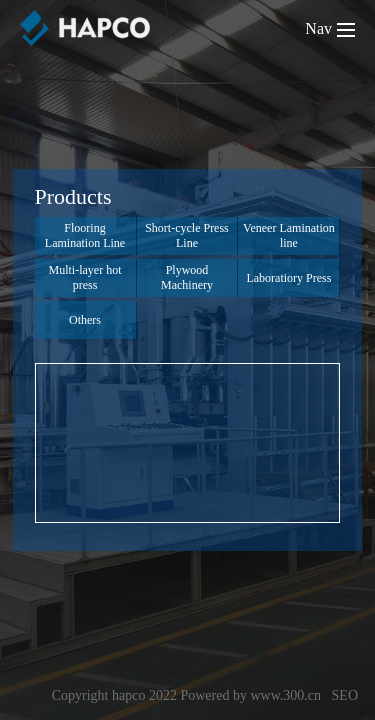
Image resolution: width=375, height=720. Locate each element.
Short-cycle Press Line (187, 235)
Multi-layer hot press (85, 277)
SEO (345, 695)
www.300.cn (285, 695)
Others (85, 320)
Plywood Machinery (187, 277)
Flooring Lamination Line (85, 235)
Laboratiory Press (288, 278)
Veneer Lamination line (289, 235)
